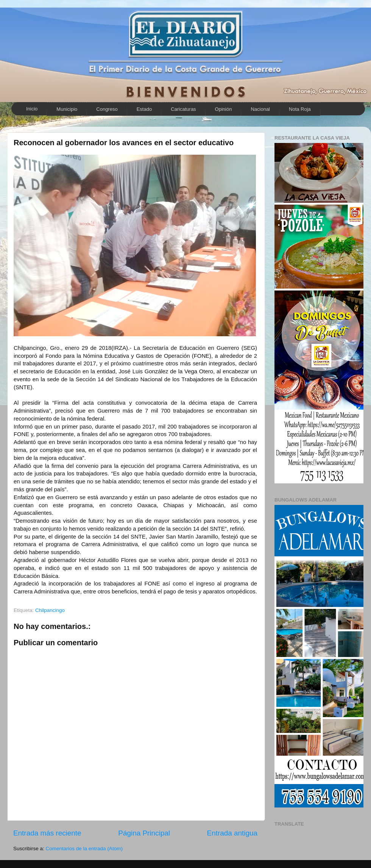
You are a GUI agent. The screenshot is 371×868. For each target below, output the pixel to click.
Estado (144, 109)
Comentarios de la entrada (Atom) (84, 849)
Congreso (107, 109)
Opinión (224, 109)
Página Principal (144, 833)
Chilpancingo (50, 610)
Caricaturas (183, 109)
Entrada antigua (232, 833)
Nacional (260, 109)
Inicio (32, 109)
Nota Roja (300, 109)
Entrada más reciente (47, 833)
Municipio (67, 109)
